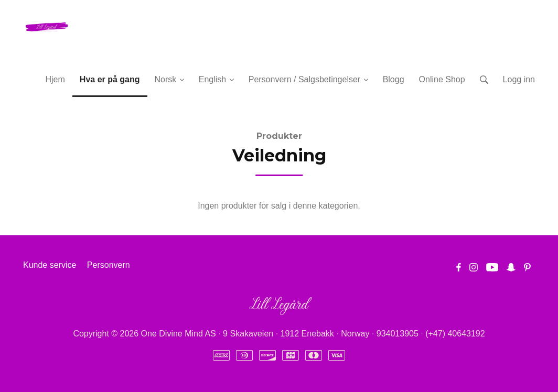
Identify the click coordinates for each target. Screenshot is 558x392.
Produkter (279, 136)
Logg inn (519, 79)
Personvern (109, 265)
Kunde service (50, 265)
